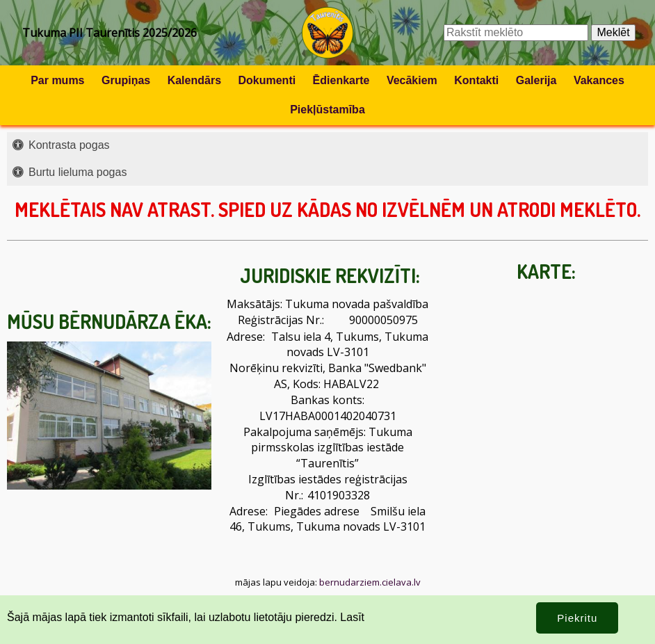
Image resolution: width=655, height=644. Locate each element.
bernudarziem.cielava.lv (370, 582)
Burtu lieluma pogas (78, 172)
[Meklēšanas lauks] (516, 33)
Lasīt (352, 617)
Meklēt (613, 32)
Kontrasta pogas (69, 145)
